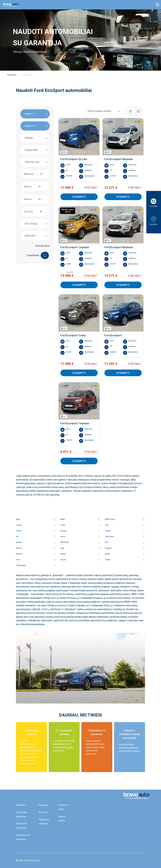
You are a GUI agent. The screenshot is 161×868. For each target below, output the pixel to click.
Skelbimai (21, 805)
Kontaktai (43, 805)
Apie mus (43, 812)
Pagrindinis (12, 75)
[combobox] (35, 114)
